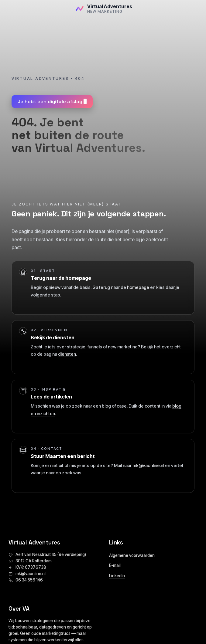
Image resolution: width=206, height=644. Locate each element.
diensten (67, 354)
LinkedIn (117, 576)
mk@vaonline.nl (148, 465)
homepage (138, 287)
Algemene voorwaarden (132, 555)
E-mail (115, 565)
